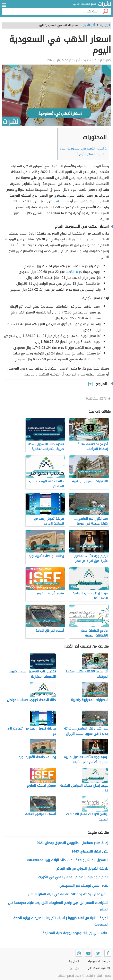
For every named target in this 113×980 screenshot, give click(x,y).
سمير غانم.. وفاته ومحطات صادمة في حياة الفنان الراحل (68, 894)
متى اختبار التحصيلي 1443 (90, 851)
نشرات (104, 4)
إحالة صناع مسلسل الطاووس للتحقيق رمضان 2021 (72, 843)
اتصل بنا (74, 961)
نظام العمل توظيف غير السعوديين (84, 886)
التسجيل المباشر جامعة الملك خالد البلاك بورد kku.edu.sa (67, 860)
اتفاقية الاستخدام (99, 968)
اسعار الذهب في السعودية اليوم (83, 148)
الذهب (59, 201)
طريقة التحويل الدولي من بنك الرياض (82, 869)
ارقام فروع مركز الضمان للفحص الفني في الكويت (73, 877)
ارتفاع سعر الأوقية (92, 154)
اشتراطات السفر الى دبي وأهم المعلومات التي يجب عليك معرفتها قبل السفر (58, 906)
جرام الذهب (74, 272)
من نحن (74, 968)
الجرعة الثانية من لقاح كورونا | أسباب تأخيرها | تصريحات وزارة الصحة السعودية (61, 921)
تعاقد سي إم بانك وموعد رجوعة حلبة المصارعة (75, 933)
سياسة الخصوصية (99, 961)
